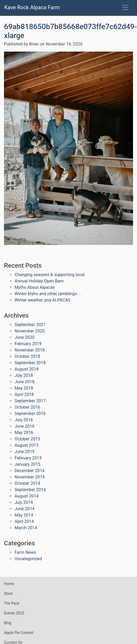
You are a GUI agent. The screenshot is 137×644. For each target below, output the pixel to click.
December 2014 (30, 471)
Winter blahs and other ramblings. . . (48, 294)
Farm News (25, 552)
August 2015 (26, 445)
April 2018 (24, 394)
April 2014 (24, 521)
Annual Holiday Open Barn (39, 281)
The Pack (12, 603)
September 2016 (30, 414)
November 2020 (30, 331)
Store (8, 593)
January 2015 (27, 464)
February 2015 (28, 458)
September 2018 (30, 363)
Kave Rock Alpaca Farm (32, 7)
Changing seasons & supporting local (50, 275)
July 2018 (24, 375)
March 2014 (26, 528)
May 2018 (24, 388)
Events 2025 (14, 613)
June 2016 (25, 426)
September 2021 (30, 325)
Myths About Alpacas (35, 287)
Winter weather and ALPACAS (42, 300)
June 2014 (25, 509)
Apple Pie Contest (19, 633)
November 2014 (30, 477)
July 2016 (24, 420)
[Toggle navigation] (125, 7)
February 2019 (28, 344)
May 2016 (24, 433)
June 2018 (25, 382)
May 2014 (24, 515)
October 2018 (27, 356)
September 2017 (30, 401)
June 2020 (25, 337)
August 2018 (26, 369)
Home (9, 584)
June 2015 (25, 452)
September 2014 (30, 490)
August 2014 (26, 496)
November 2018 (30, 350)
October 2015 (27, 439)
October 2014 (27, 483)
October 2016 (27, 407)
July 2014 (24, 502)
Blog (8, 623)
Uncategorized (28, 559)
